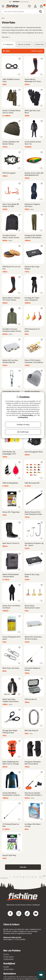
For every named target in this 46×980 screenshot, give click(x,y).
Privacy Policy (28, 415)
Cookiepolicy (23, 417)
